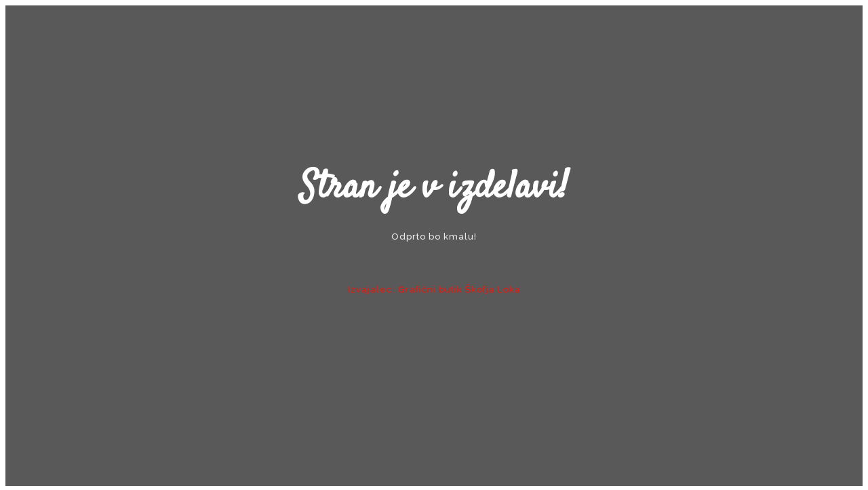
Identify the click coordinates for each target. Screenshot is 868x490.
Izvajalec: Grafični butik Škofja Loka (434, 289)
